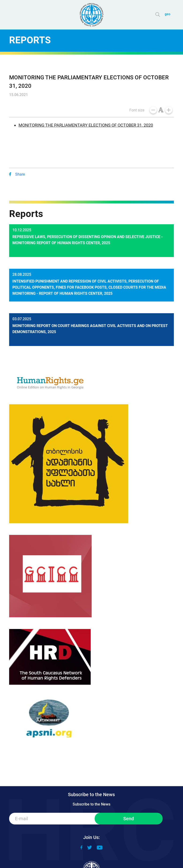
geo (168, 14)
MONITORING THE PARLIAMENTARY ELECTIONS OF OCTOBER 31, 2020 (86, 125)
